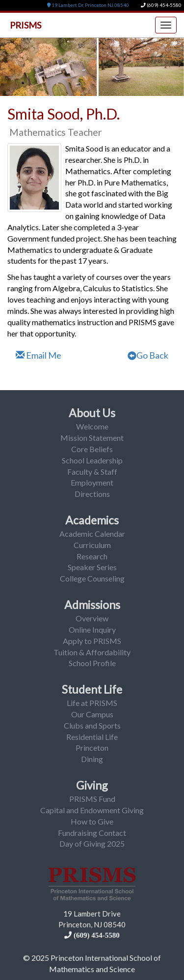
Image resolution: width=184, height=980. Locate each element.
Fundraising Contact (92, 833)
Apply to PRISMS (92, 641)
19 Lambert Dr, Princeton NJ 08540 (88, 5)
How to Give (92, 821)
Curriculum (92, 545)
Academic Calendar (92, 534)
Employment (92, 482)
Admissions (92, 605)
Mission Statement (92, 438)
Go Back (148, 355)
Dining (92, 759)
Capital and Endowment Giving (92, 810)
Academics (92, 520)
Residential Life (92, 737)
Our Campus (92, 714)
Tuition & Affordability (92, 652)
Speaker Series (92, 567)
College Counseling (92, 578)
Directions (92, 494)
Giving (92, 785)
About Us (92, 413)
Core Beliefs (92, 449)
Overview (92, 618)
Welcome (92, 426)
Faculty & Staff (92, 472)
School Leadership (92, 460)
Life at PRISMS (92, 703)
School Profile (92, 663)
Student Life (92, 689)
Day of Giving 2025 (92, 843)
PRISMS (26, 25)
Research (92, 556)
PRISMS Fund (92, 799)
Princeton (92, 748)
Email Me (39, 355)
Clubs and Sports (92, 725)
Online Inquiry (92, 629)
